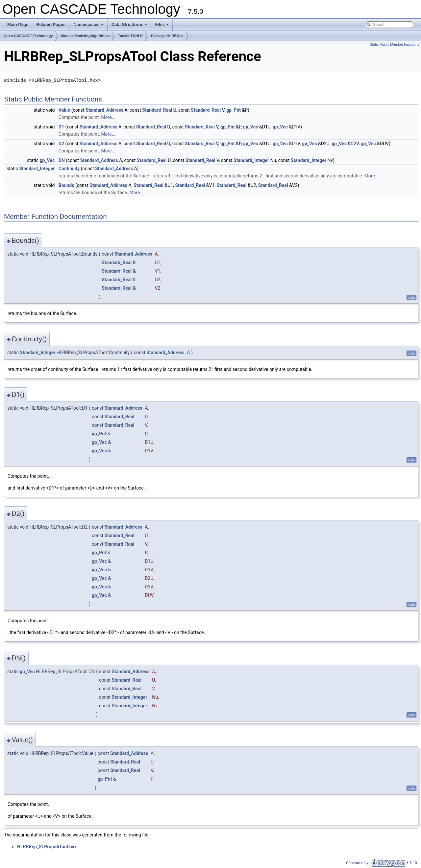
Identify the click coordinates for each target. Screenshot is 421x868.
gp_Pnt (234, 110)
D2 (61, 144)
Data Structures (130, 26)
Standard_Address (104, 110)
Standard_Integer (251, 160)
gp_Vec (251, 127)
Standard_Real (157, 110)
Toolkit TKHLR (130, 36)
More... (108, 117)
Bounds (66, 185)
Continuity (69, 169)
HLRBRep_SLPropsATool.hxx (47, 847)
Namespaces (89, 26)
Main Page (18, 24)
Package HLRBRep (167, 36)
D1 (61, 127)
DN (62, 160)
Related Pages (51, 24)
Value (64, 110)
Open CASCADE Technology (28, 36)
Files (162, 26)
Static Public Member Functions (395, 45)
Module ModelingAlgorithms (86, 36)
